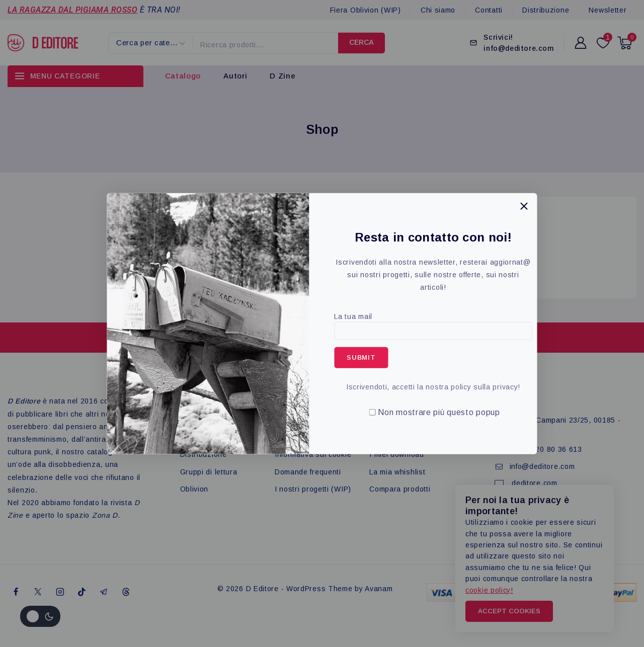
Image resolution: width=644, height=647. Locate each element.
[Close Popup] (524, 206)
